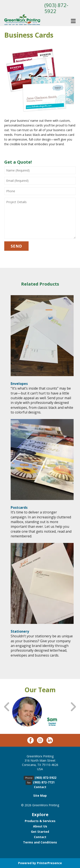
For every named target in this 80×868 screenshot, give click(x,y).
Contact (40, 787)
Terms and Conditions (40, 842)
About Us (40, 826)
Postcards (19, 507)
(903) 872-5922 (56, 8)
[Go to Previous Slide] (7, 707)
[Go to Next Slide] (73, 707)
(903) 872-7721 (44, 782)
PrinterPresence (49, 863)
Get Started (40, 832)
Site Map (40, 795)
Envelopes (19, 384)
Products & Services (40, 821)
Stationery (20, 631)
